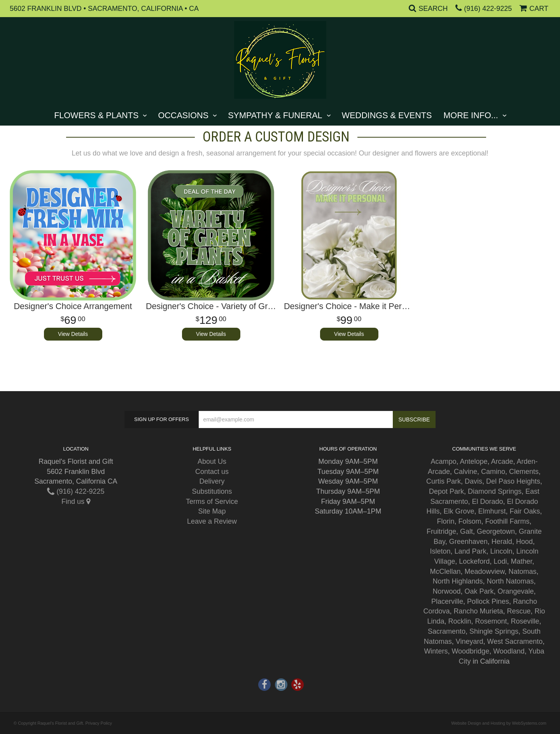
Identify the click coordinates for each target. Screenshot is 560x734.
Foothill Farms (507, 521)
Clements (524, 472)
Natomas (523, 571)
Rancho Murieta (478, 611)
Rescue (519, 611)
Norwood (446, 591)
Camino (493, 472)
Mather (521, 561)
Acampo (443, 461)
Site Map (212, 511)
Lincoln (501, 551)
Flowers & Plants (96, 115)
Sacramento (447, 631)
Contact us (212, 472)
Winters (436, 651)
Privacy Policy (98, 723)
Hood (524, 542)
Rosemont (491, 621)
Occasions (183, 115)
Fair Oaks (525, 511)
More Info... (471, 115)
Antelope (473, 461)
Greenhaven (468, 542)
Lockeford (474, 561)
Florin (445, 521)
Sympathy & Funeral (275, 115)
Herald (502, 542)
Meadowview (484, 571)
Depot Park (446, 491)
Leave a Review (212, 521)
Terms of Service (212, 502)
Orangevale (516, 591)
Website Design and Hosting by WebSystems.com (499, 723)
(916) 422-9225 (488, 9)
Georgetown (496, 531)
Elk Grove (459, 511)
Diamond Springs (495, 491)
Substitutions (212, 491)
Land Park (470, 551)
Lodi (500, 561)
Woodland (509, 651)
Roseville (525, 621)
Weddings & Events (387, 115)
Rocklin (459, 621)
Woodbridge (470, 651)
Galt (466, 531)
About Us (212, 461)
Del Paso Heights (513, 481)
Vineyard (470, 641)
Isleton (440, 551)
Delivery (212, 481)
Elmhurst (492, 511)
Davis (473, 481)
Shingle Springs (494, 631)
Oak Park (479, 591)
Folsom (470, 521)
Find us (76, 502)
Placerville (447, 601)
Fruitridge (441, 531)
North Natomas (510, 581)
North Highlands (458, 581)
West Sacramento (515, 641)
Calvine (465, 472)
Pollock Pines (488, 601)
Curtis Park (444, 481)
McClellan (445, 571)
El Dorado (487, 502)
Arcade (502, 461)
